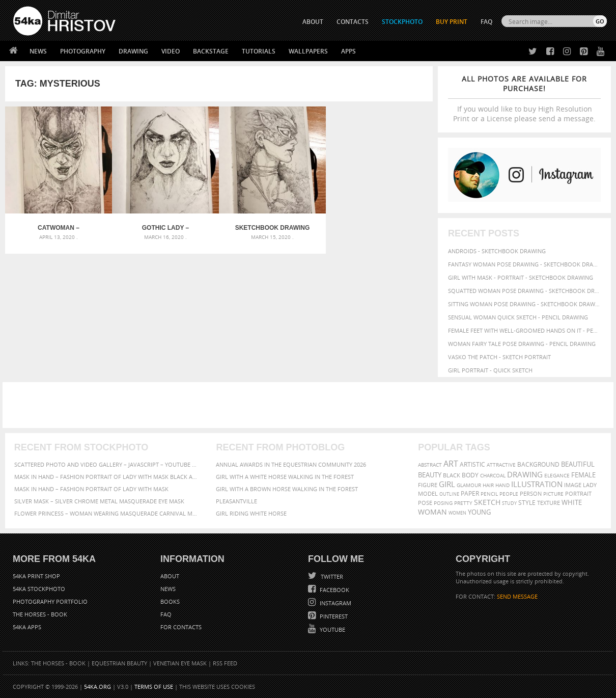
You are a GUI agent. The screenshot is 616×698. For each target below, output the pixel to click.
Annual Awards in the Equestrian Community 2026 (291, 464)
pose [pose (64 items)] (425, 503)
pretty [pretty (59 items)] (463, 503)
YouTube (332, 629)
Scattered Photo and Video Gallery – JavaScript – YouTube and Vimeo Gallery (106, 464)
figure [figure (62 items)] (428, 485)
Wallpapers (308, 51)
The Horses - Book (40, 614)
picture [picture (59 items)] (553, 494)
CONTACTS (353, 22)
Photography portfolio (50, 601)
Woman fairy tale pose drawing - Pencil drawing (522, 344)
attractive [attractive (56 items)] (501, 465)
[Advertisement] (310, 405)
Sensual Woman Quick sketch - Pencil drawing (518, 317)
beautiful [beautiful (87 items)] (578, 464)
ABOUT (313, 22)
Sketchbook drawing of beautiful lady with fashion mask (272, 228)
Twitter (331, 576)
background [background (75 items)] (538, 464)
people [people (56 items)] (509, 494)
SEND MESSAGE (517, 596)
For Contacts (181, 627)
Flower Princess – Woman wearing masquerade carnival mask (106, 513)
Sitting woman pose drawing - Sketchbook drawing (524, 304)
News (38, 51)
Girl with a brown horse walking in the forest (287, 489)
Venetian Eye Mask (180, 663)
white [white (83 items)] (572, 503)
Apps (348, 51)
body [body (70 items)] (470, 475)
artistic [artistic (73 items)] (472, 464)
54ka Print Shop (36, 576)
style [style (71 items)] (527, 503)
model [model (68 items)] (428, 493)
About (170, 576)
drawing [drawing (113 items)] (525, 474)
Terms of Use (154, 687)
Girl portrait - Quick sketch (490, 370)
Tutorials (259, 51)
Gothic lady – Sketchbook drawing (166, 228)
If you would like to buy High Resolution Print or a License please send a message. (524, 99)
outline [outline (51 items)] (449, 494)
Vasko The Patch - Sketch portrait (499, 357)
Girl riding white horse (251, 513)
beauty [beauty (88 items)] (430, 475)
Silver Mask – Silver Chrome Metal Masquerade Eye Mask (99, 501)
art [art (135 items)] (451, 464)
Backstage (211, 51)
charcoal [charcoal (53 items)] (493, 476)
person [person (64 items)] (531, 494)
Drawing (133, 51)
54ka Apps (27, 627)
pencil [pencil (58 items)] (489, 494)
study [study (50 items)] (509, 503)
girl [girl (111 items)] (447, 484)
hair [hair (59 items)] (488, 485)
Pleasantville (236, 501)
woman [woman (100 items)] (432, 512)
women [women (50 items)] (457, 513)
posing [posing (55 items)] (443, 503)
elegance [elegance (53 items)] (557, 476)
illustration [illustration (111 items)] (537, 484)
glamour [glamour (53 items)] (469, 485)
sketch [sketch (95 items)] (487, 502)
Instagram (335, 603)
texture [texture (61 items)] (549, 503)
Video (171, 51)
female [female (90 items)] (583, 475)
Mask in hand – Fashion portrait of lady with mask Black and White (106, 477)
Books (170, 601)
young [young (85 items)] (479, 512)
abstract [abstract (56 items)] (430, 465)
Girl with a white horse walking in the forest (285, 477)
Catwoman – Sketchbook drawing (59, 228)
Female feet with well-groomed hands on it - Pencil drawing (524, 330)
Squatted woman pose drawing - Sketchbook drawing (524, 291)
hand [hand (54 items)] (502, 485)
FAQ (486, 22)
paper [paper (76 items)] (470, 493)
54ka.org (97, 687)
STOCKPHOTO (402, 22)
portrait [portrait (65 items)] (578, 493)
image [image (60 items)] (573, 485)
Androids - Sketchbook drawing (497, 251)
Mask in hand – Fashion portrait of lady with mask (91, 489)
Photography (83, 51)
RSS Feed (225, 663)
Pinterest (333, 616)
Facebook (334, 590)
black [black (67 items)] (452, 475)
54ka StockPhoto (39, 589)
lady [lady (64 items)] (590, 485)
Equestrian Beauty (119, 663)
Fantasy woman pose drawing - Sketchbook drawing (524, 264)
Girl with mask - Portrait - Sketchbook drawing (521, 277)
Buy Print (452, 22)
